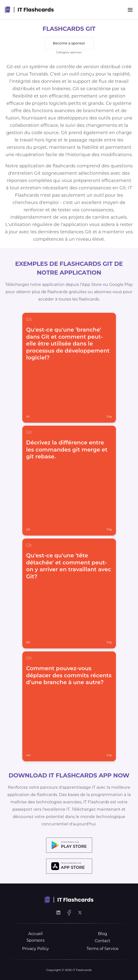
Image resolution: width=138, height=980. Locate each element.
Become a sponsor (69, 43)
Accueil (36, 934)
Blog (103, 934)
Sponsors (36, 940)
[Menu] (130, 10)
